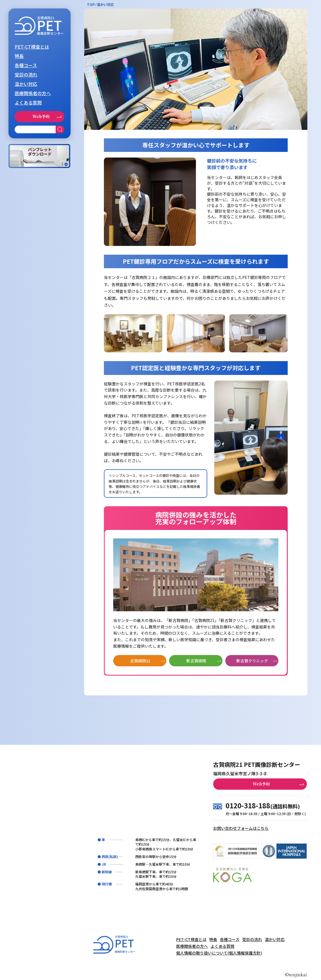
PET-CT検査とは (32, 47)
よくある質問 (28, 102)
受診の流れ (26, 75)
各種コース (26, 65)
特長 (19, 56)
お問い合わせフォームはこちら (241, 828)
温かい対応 (26, 84)
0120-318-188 (248, 805)
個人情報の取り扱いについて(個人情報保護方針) (219, 953)
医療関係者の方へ (33, 93)
